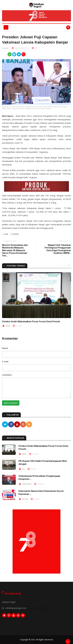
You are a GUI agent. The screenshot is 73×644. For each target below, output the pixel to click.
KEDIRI (8, 326)
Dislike (15, 234)
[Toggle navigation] (6, 27)
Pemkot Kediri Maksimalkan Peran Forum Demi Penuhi (31, 322)
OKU (23, 469)
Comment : (7, 375)
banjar (6, 48)
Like (6, 234)
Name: (5, 348)
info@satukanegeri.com (16, 608)
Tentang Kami (13, 594)
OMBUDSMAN (27, 484)
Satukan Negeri (9, 602)
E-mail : (6, 362)
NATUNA (25, 499)
